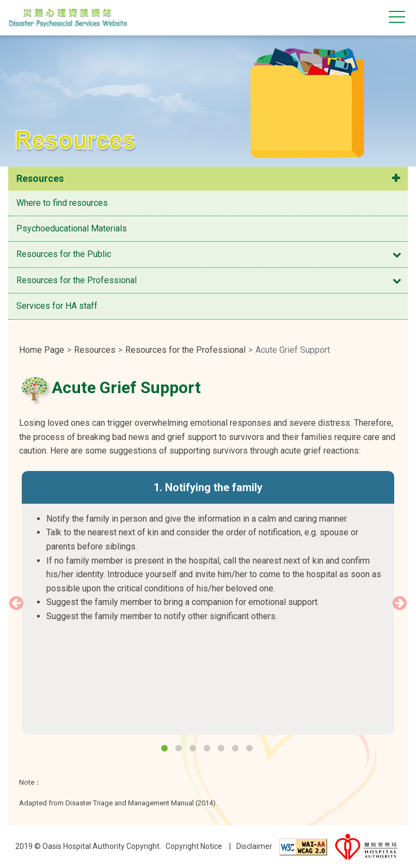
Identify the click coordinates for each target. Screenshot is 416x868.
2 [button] (180, 749)
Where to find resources (62, 203)
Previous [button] (16, 603)
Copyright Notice (194, 846)
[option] (208, 554)
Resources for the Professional (77, 280)
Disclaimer (254, 846)
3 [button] (194, 749)
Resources (40, 178)
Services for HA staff (57, 306)
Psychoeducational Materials (72, 228)
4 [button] (208, 749)
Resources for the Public (64, 254)
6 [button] (236, 749)
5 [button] (222, 749)
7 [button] (250, 749)
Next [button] (400, 603)
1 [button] (166, 749)
